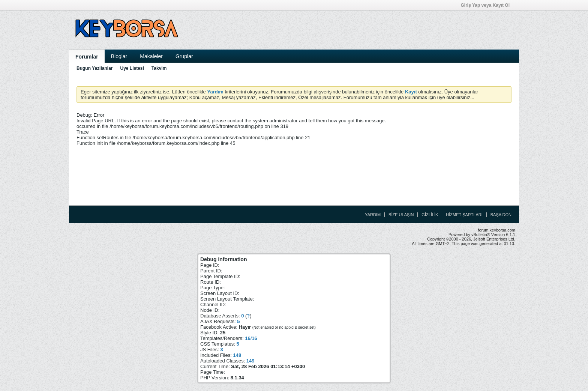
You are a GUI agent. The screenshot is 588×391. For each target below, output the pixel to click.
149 (250, 361)
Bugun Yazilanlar (94, 68)
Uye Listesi (132, 68)
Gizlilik (430, 215)
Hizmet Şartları (464, 215)
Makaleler (151, 56)
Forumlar (87, 57)
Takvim (159, 68)
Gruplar (184, 56)
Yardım (373, 215)
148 (237, 355)
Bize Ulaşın (401, 215)
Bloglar (119, 56)
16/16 (251, 338)
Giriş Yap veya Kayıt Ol (487, 5)
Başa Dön (501, 215)
